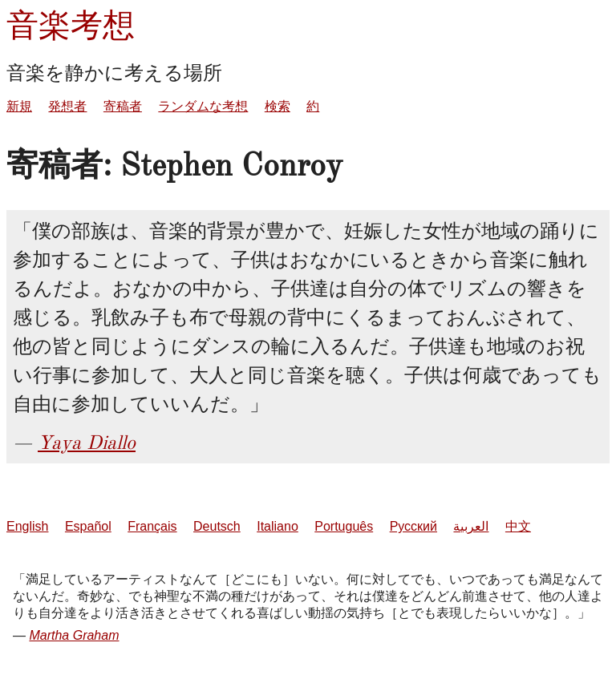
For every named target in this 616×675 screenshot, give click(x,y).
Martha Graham (74, 635)
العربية (471, 526)
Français (152, 526)
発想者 (67, 106)
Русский (413, 526)
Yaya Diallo (87, 443)
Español (88, 526)
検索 (278, 106)
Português (344, 526)
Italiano (278, 526)
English (27, 526)
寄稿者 (123, 106)
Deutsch (217, 526)
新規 (19, 106)
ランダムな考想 (203, 106)
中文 (518, 526)
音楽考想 (71, 25)
